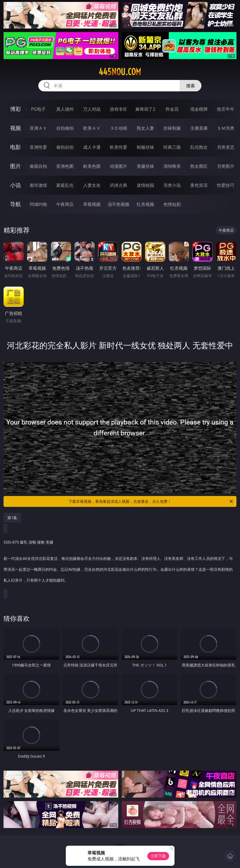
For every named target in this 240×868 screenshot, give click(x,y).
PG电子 (38, 109)
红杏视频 (145, 204)
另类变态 (226, 147)
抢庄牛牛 (226, 109)
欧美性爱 (119, 147)
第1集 (12, 518)
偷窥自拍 (38, 166)
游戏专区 (119, 109)
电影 (15, 147)
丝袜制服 (172, 128)
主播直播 (199, 128)
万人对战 (92, 109)
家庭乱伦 (65, 185)
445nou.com (120, 72)
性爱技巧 (226, 185)
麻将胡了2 (145, 109)
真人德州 (65, 109)
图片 (15, 166)
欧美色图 (92, 166)
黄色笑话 (199, 185)
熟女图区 (199, 166)
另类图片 (226, 166)
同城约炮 (38, 204)
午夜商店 (65, 204)
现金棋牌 (199, 109)
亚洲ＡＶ (38, 128)
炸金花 (172, 109)
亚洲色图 (65, 166)
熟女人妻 (145, 128)
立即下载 (158, 856)
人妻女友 (92, 185)
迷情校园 (145, 185)
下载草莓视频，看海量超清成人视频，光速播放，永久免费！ (151, 501)
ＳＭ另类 (226, 128)
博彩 (15, 109)
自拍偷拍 (65, 128)
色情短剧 (172, 204)
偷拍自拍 (65, 147)
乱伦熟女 (199, 147)
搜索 (191, 86)
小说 (15, 185)
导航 (15, 204)
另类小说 (172, 185)
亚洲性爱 (38, 147)
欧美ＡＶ (92, 128)
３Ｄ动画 (119, 128)
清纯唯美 (172, 166)
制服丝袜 (145, 147)
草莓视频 (92, 204)
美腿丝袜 (145, 166)
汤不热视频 (119, 204)
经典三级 (172, 147)
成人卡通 (92, 147)
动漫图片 (119, 166)
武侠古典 (119, 185)
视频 (15, 128)
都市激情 (38, 185)
